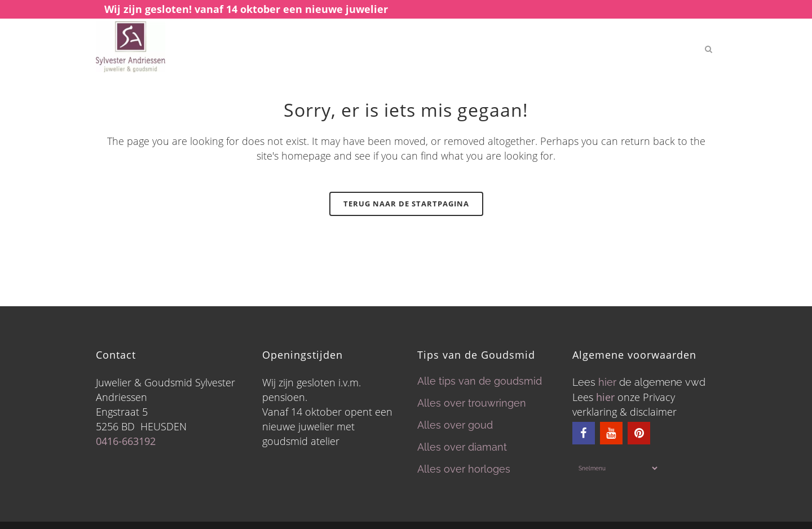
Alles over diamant (462, 447)
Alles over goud (455, 425)
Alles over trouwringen (472, 403)
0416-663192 (126, 441)
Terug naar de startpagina (406, 204)
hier (607, 382)
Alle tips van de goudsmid (480, 381)
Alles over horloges (464, 469)
